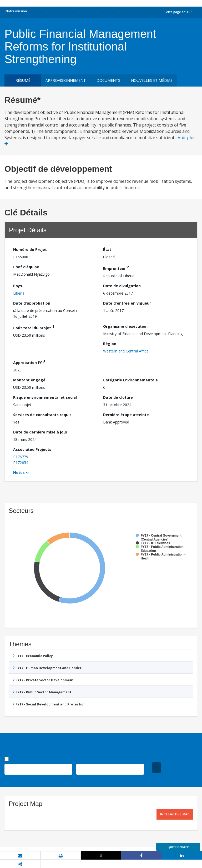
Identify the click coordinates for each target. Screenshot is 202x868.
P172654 (21, 463)
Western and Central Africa (126, 351)
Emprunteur (116, 268)
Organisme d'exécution (125, 326)
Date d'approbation (32, 303)
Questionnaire (178, 847)
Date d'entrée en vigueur (127, 303)
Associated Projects (32, 449)
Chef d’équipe (26, 267)
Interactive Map (175, 814)
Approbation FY (29, 362)
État (107, 249)
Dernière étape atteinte (126, 415)
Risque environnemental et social (45, 397)
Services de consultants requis (42, 415)
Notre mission (16, 11)
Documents (108, 80)
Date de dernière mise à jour (40, 432)
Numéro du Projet (30, 249)
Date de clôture (118, 397)
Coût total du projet (34, 327)
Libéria (19, 293)
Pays (18, 286)
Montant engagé (29, 380)
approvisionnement (66, 80)
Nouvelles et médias (152, 80)
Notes (19, 473)
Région (110, 344)
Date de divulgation (122, 286)
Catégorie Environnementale (130, 380)
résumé (23, 80)
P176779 (21, 457)
